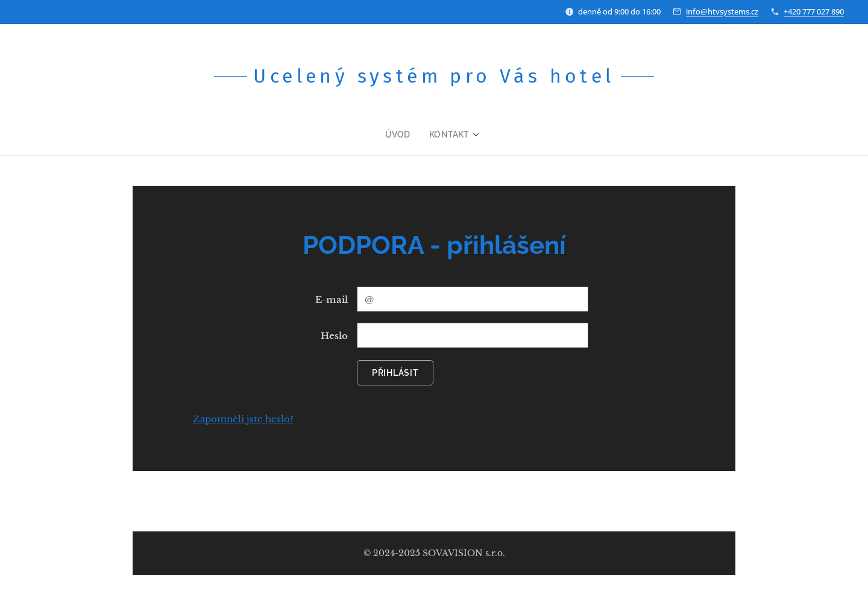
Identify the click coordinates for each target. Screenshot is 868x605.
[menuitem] (404, 135)
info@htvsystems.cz (722, 11)
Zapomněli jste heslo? (243, 419)
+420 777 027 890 (814, 11)
